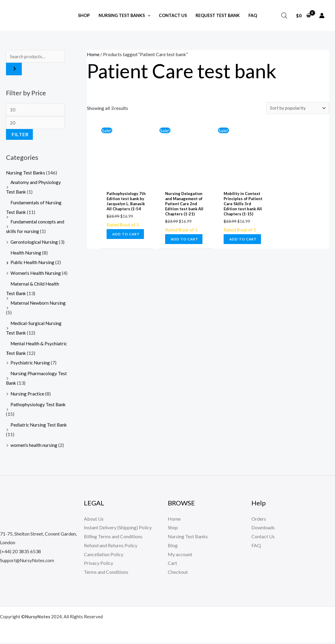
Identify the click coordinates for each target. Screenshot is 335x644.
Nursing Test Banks (26, 174)
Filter (20, 136)
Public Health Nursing (33, 264)
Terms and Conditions (106, 574)
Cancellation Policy (104, 556)
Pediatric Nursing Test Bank (39, 426)
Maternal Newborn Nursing (39, 305)
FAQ (256, 547)
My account (180, 556)
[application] (148, 15)
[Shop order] (297, 108)
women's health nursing (34, 447)
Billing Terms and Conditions (113, 538)
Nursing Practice (28, 395)
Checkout (178, 574)
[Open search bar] (284, 15)
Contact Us (263, 538)
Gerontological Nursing (35, 244)
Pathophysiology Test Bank (39, 406)
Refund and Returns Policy (111, 547)
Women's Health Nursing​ (36, 275)
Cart (172, 565)
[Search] (14, 70)
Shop (173, 529)
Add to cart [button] (127, 235)
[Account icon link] (322, 16)
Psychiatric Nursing (31, 364)
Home (93, 54)
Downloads (263, 529)
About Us (94, 520)
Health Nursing (26, 254)
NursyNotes (38, 618)
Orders (259, 520)
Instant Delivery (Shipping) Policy (118, 529)
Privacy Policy (99, 565)
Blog (173, 547)
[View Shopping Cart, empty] (303, 16)
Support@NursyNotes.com (28, 562)
